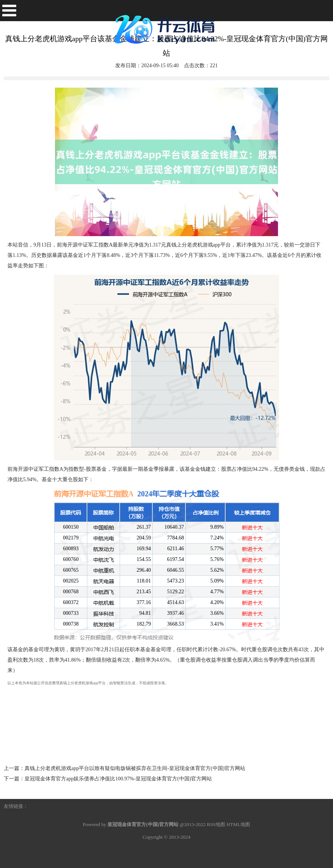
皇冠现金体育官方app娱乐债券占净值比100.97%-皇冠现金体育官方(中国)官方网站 (118, 779)
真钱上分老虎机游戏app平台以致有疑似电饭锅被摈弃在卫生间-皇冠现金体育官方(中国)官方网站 (135, 768)
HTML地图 (239, 824)
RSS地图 (216, 824)
